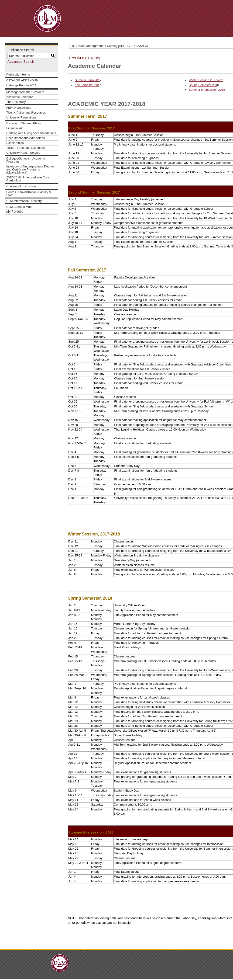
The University (16, 102)
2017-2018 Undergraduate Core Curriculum (28, 179)
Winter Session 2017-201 (206, 80)
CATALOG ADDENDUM (22, 80)
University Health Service (23, 153)
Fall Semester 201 (87, 85)
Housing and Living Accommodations (31, 133)
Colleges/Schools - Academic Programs (26, 160)
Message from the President (25, 92)
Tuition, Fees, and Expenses (25, 148)
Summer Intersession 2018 (207, 90)
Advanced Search (21, 62)
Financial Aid (15, 128)
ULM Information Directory (24, 201)
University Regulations (21, 117)
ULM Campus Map (19, 207)
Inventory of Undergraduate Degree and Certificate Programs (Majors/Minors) (30, 169)
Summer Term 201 (87, 80)
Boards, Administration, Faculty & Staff (29, 194)
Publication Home (18, 75)
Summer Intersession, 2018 (91, 832)
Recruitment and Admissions (26, 138)
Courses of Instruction (21, 186)
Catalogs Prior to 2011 (21, 85)
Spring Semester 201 (203, 85)
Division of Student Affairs (24, 123)
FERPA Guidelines (19, 108)
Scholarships (15, 143)
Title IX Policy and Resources (26, 113)
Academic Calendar (20, 97)
